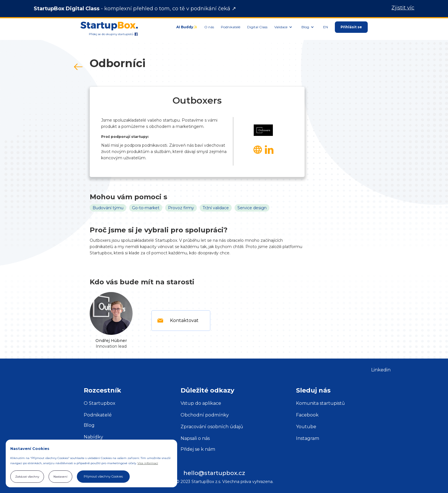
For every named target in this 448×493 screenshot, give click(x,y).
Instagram (308, 438)
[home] (109, 24)
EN (326, 27)
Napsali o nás (195, 438)
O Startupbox (100, 403)
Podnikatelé (231, 27)
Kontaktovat (184, 320)
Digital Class (257, 27)
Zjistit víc (403, 8)
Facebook (307, 415)
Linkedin (381, 370)
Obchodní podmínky (205, 415)
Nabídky (93, 437)
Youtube (306, 427)
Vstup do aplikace (201, 403)
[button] (284, 27)
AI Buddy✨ (187, 27)
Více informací (148, 463)
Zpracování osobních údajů (212, 427)
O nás (209, 27)
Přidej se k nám (198, 449)
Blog (89, 425)
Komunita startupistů (320, 403)
